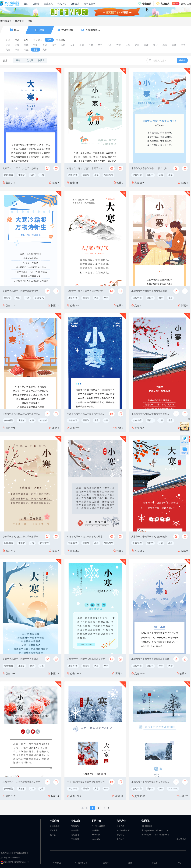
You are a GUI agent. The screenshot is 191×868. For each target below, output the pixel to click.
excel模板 (96, 839)
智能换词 (75, 835)
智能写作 (75, 826)
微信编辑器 (6, 21)
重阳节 (22, 175)
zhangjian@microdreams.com (155, 830)
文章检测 (75, 839)
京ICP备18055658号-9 (10, 858)
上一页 (85, 808)
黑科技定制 (90, 4)
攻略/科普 (9, 175)
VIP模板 (43, 420)
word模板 (96, 835)
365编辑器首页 (123, 830)
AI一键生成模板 (98, 826)
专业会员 (147, 4)
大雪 (170, 666)
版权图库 (75, 4)
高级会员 (165, 4)
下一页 (106, 808)
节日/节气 (108, 175)
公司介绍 (120, 826)
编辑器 (36, 4)
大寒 (32, 175)
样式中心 (62, 4)
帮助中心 (120, 835)
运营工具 (48, 4)
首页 (26, 4)
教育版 (53, 835)
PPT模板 (95, 830)
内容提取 (75, 830)
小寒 (42, 175)
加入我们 (120, 839)
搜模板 (182, 60)
